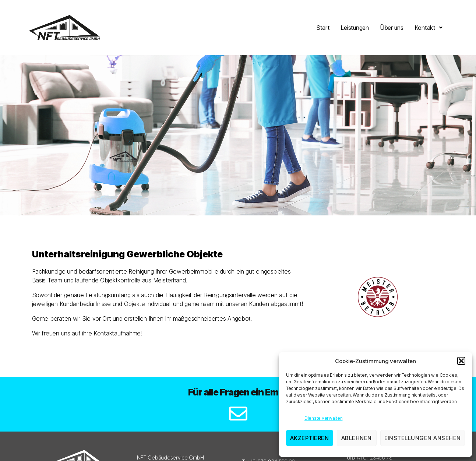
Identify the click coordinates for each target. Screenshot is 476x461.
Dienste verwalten (323, 418)
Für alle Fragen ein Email (238, 392)
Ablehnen (357, 438)
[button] (461, 361)
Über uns (392, 28)
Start (323, 28)
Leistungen (355, 28)
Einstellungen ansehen (423, 438)
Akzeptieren (310, 438)
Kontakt (429, 28)
